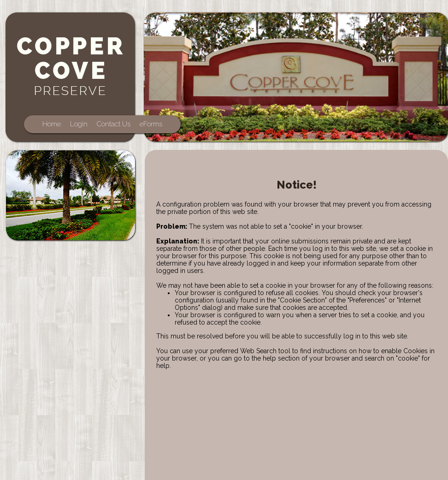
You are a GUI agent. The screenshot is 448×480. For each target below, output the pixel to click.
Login (79, 124)
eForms (151, 124)
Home (52, 124)
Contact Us (114, 124)
